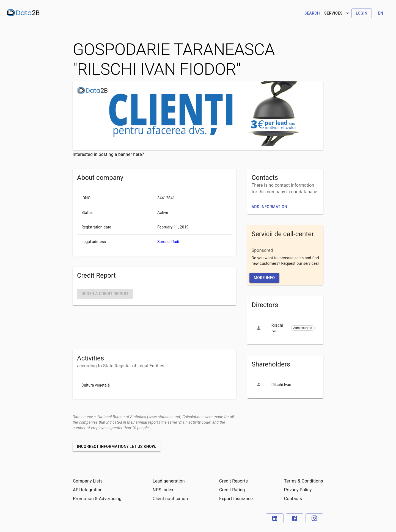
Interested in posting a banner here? (108, 154)
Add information (269, 207)
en (381, 13)
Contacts (293, 499)
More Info (264, 278)
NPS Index (163, 490)
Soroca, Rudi (168, 242)
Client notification (170, 499)
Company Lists (88, 481)
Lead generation (169, 481)
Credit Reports (233, 481)
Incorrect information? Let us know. (117, 446)
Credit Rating (232, 490)
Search (312, 13)
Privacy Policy (298, 490)
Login (362, 13)
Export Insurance (236, 499)
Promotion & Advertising (97, 499)
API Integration (88, 490)
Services (337, 13)
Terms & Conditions (304, 481)
